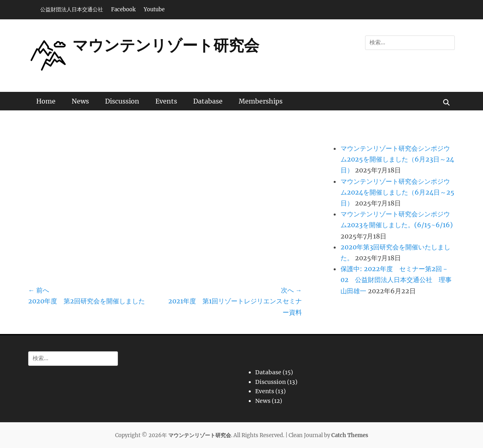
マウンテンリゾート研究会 (166, 45)
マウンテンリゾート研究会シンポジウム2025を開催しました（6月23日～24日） (397, 159)
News (80, 101)
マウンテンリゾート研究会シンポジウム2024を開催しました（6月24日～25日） (397, 192)
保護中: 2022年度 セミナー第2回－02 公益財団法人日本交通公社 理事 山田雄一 (399, 280)
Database (208, 101)
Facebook (123, 9)
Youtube (154, 9)
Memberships (261, 101)
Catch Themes (350, 435)
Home (46, 101)
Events (166, 101)
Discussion (122, 101)
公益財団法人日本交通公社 (72, 9)
